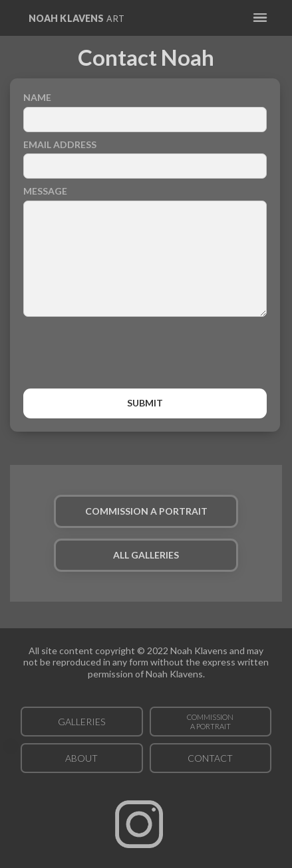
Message (45, 191)
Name (37, 97)
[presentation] (145, 356)
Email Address (60, 144)
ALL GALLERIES (146, 555)
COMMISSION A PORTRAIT (146, 511)
